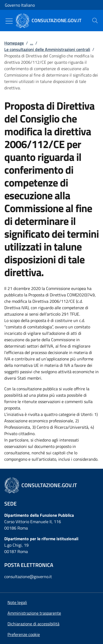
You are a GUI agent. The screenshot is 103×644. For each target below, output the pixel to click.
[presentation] (95, 21)
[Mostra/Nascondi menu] (9, 21)
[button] (24, 634)
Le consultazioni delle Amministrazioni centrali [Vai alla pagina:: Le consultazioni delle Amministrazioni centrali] (47, 49)
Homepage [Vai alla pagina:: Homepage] (14, 43)
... (32, 43)
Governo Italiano (20, 5)
